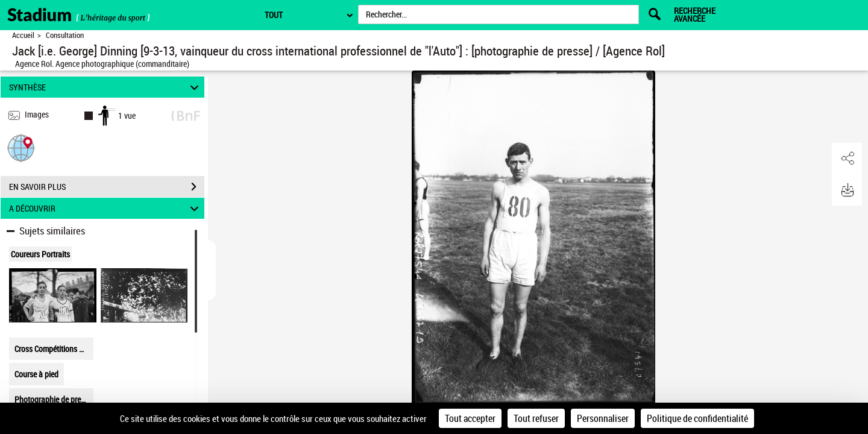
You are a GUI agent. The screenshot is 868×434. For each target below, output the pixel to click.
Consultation (65, 35)
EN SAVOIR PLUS (107, 187)
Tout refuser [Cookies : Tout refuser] (536, 418)
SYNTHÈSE (106, 87)
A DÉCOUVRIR (106, 208)
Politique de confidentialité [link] (697, 418)
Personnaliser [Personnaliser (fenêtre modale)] (603, 418)
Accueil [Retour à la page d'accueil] (23, 35)
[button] (21, 147)
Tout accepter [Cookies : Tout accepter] (470, 418)
